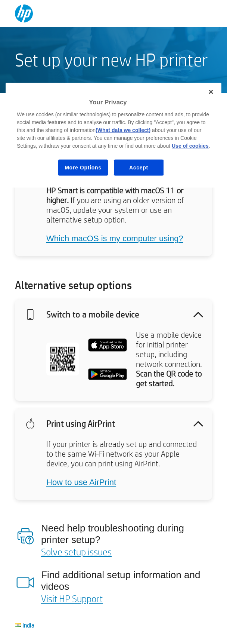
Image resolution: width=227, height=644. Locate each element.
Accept (139, 167)
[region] (113, 135)
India (28, 625)
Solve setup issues (76, 552)
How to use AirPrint (81, 482)
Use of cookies (190, 145)
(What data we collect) (123, 130)
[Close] (211, 92)
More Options (83, 167)
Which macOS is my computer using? (115, 238)
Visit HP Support (72, 598)
